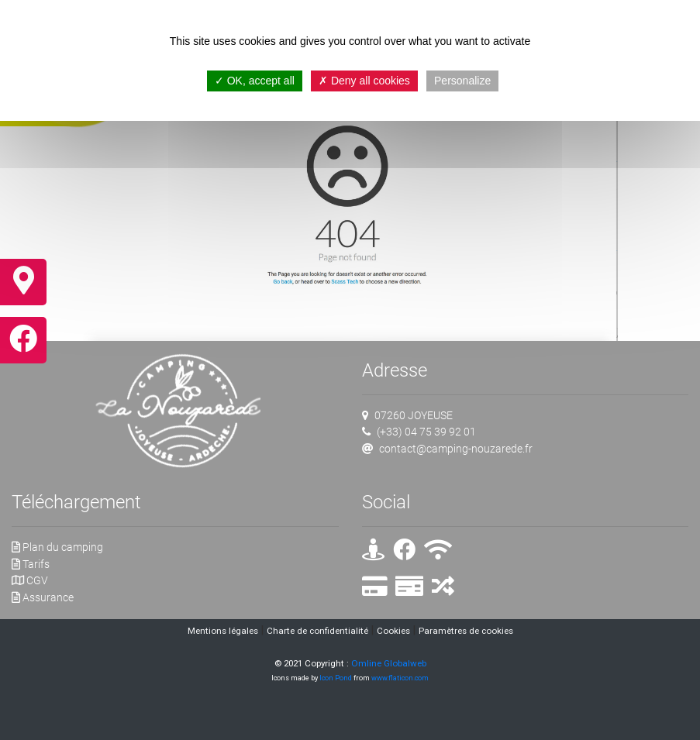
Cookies (393, 631)
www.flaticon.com (400, 678)
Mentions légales (223, 631)
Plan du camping (57, 547)
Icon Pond (336, 678)
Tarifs (31, 564)
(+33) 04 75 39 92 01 (426, 432)
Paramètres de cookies (466, 631)
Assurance (43, 598)
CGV (30, 581)
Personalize (462, 81)
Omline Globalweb (389, 663)
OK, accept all (255, 81)
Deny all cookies (364, 81)
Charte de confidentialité (317, 631)
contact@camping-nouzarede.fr (456, 449)
